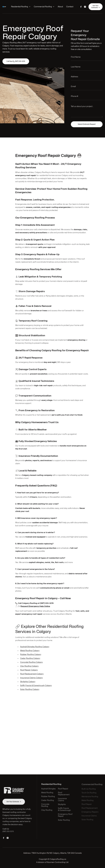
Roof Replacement (64, 794)
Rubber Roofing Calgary (31, 652)
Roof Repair (63, 789)
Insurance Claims (62, 800)
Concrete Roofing (45, 805)
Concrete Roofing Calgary (32, 660)
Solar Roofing (64, 820)
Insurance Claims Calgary (32, 675)
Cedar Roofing (48, 801)
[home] (5, 7)
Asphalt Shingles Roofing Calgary (35, 645)
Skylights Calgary (28, 679)
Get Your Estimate (96, 7)
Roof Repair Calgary (29, 668)
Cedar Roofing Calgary (30, 656)
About (60, 7)
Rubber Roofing (48, 797)
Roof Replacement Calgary (32, 672)
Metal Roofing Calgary (30, 649)
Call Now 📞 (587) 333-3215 (16, 61)
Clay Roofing (47, 810)
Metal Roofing (47, 793)
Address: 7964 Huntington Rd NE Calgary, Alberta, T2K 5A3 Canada (53, 853)
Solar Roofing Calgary (30, 687)
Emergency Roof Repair (65, 815)
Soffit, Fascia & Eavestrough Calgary (36, 683)
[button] (21, 7)
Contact (70, 7)
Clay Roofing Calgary (30, 664)
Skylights (62, 805)
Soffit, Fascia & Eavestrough (64, 809)
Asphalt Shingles (49, 789)
